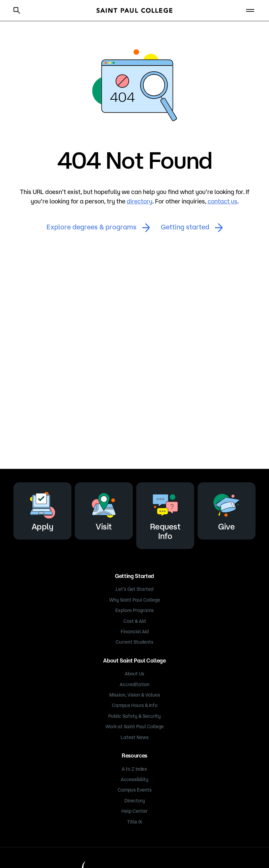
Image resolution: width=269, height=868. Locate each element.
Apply (42, 510)
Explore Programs (134, 610)
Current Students (134, 642)
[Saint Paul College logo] (134, 10)
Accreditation (135, 684)
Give (227, 510)
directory (140, 201)
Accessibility (134, 779)
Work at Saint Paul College (135, 727)
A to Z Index (134, 769)
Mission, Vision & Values (135, 695)
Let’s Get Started (134, 589)
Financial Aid (135, 632)
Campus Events (135, 790)
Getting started (192, 228)
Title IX (135, 822)
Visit (104, 510)
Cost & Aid (134, 621)
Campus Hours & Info (135, 705)
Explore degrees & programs (98, 228)
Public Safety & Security (134, 716)
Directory (135, 801)
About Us (134, 674)
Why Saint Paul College (135, 600)
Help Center (134, 811)
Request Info (165, 515)
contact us (222, 201)
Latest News (135, 737)
